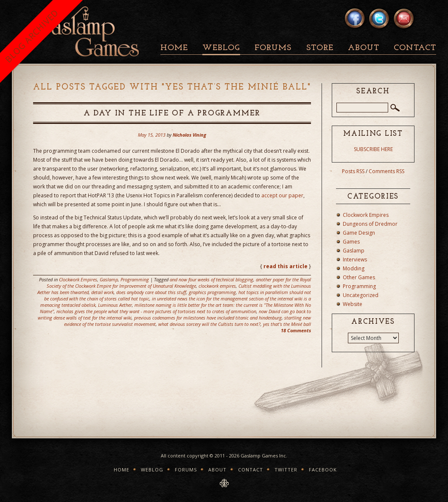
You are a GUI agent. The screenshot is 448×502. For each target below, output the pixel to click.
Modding (354, 268)
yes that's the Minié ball (287, 324)
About (364, 48)
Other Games (359, 277)
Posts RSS (353, 171)
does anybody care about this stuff (151, 292)
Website (353, 304)
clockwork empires (217, 286)
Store (320, 48)
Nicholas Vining (189, 135)
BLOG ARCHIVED (32, 36)
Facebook (323, 470)
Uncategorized (361, 295)
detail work (102, 292)
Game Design (359, 233)
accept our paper (282, 195)
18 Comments (296, 330)
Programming (135, 279)
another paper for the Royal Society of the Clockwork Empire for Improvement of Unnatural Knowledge (179, 283)
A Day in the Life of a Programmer (172, 114)
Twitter (286, 470)
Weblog (221, 48)
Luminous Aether (115, 305)
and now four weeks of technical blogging (211, 279)
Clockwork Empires (78, 279)
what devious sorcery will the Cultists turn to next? (209, 324)
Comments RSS (386, 171)
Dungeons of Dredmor (370, 224)
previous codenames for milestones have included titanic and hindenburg (208, 318)
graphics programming (212, 292)
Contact (415, 48)
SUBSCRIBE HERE (373, 149)
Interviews (355, 259)
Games (351, 242)
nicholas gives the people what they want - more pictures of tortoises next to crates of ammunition (156, 311)
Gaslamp (109, 279)
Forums (273, 48)
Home (174, 48)
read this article (286, 266)
